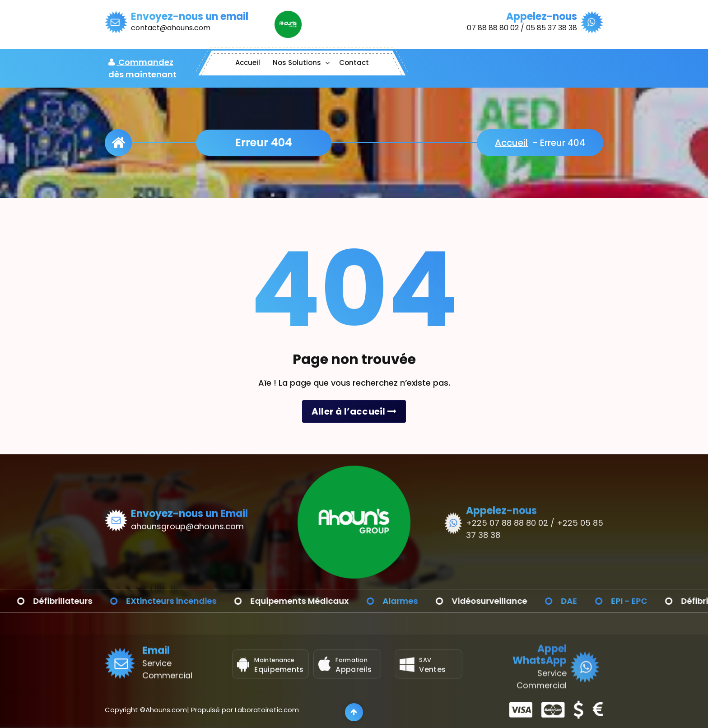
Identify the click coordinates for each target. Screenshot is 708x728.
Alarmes (424, 601)
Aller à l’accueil (354, 411)
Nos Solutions (297, 63)
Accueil (248, 63)
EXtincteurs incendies (195, 601)
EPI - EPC (652, 601)
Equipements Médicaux (323, 601)
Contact (354, 63)
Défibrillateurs (86, 601)
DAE (592, 601)
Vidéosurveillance (513, 601)
